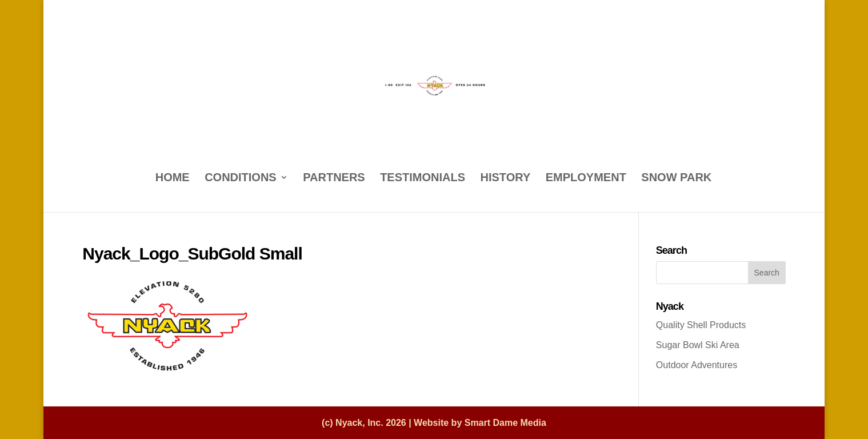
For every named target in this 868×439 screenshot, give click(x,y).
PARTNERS (334, 178)
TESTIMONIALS (423, 178)
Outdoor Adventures (697, 365)
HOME (173, 178)
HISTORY (506, 178)
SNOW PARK (676, 178)
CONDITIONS (241, 178)
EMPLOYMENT (586, 178)
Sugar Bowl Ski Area (698, 345)
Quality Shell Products (701, 325)
